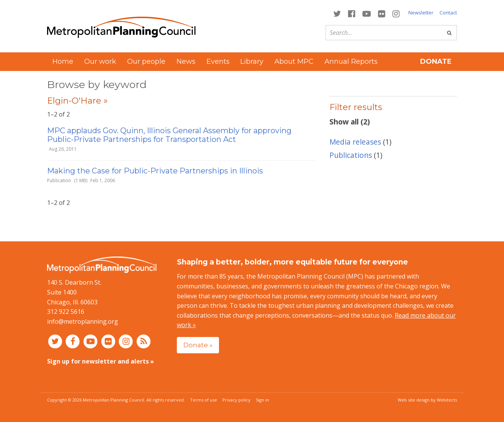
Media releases (355, 142)
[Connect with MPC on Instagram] (396, 13)
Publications (351, 155)
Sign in (262, 400)
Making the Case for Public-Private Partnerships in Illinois (155, 171)
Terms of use (204, 400)
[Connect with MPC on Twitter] (337, 13)
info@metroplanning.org (83, 321)
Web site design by (427, 400)
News (186, 61)
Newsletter (421, 13)
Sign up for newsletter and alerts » (101, 361)
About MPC (294, 61)
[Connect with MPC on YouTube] (366, 13)
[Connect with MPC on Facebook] (351, 13)
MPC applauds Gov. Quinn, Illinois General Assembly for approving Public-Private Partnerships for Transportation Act (169, 135)
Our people (146, 61)
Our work (100, 61)
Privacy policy (236, 400)
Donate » (198, 345)
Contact (448, 13)
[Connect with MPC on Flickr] (382, 13)
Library (252, 61)
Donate (436, 61)
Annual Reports (351, 61)
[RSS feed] (144, 341)
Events (218, 61)
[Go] (449, 33)
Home (63, 61)
